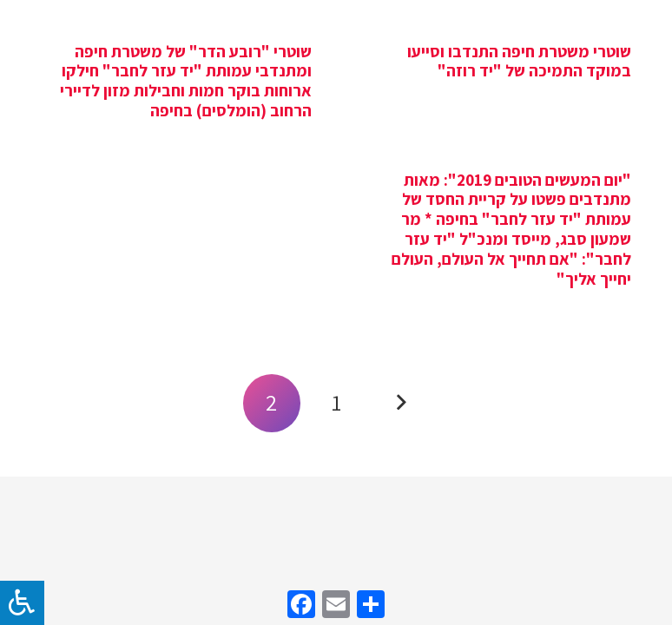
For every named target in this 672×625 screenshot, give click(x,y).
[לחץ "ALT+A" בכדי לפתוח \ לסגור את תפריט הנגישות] (22, 603)
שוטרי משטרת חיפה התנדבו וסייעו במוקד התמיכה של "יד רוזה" (519, 61)
